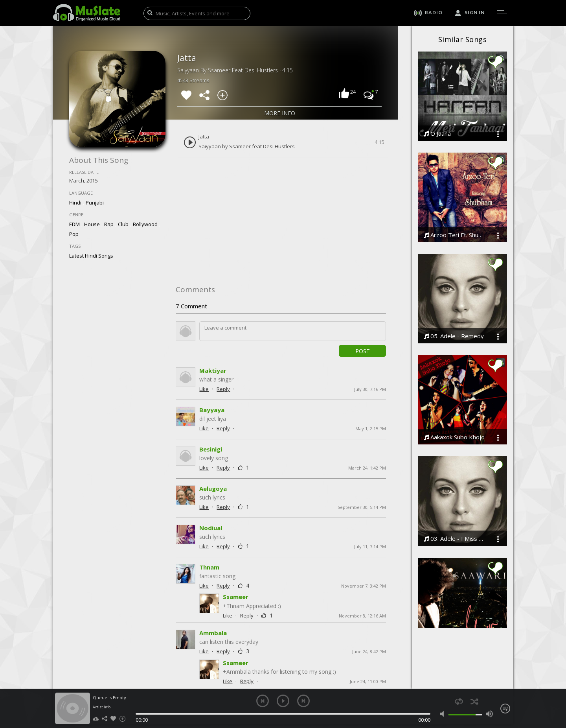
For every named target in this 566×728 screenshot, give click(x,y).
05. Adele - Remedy (454, 336)
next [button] (303, 701)
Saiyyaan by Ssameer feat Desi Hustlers (247, 147)
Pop (74, 234)
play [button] (283, 701)
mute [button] (444, 714)
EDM (74, 224)
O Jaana (437, 134)
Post (363, 351)
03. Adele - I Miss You (455, 539)
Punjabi (95, 203)
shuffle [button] (474, 701)
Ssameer (236, 593)
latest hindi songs (91, 256)
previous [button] (263, 701)
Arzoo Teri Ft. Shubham (455, 235)
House (92, 224)
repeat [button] (459, 701)
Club (123, 224)
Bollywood (145, 224)
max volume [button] (489, 714)
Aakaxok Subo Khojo (454, 437)
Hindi (75, 203)
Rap (109, 224)
